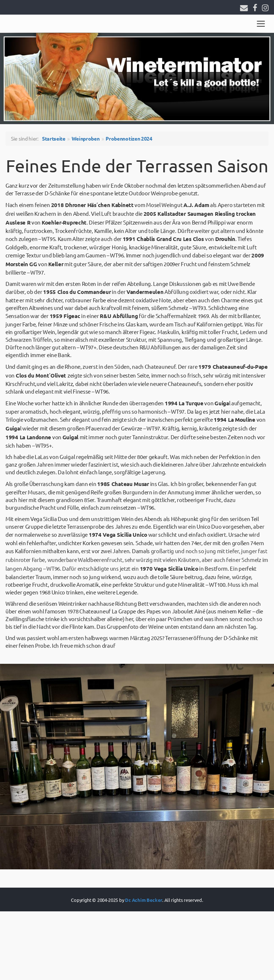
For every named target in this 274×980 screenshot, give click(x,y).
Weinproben (86, 138)
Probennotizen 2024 (129, 138)
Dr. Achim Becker (144, 900)
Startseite (54, 138)
